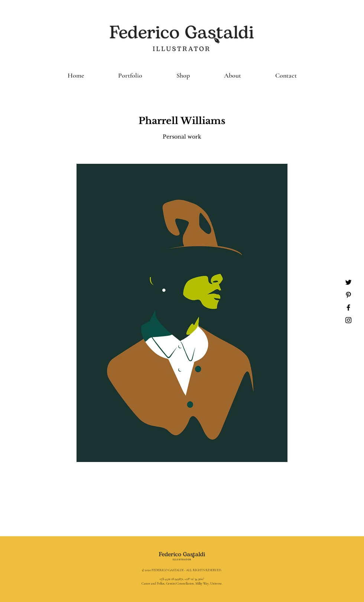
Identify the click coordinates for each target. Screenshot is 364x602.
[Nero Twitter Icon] (348, 282)
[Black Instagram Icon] (348, 320)
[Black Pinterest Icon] (348, 295)
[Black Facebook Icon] (348, 307)
